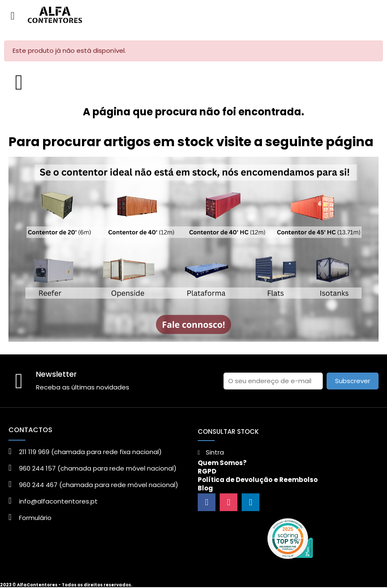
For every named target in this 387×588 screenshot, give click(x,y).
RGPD (207, 471)
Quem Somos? (222, 463)
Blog (205, 488)
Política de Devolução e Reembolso (258, 480)
